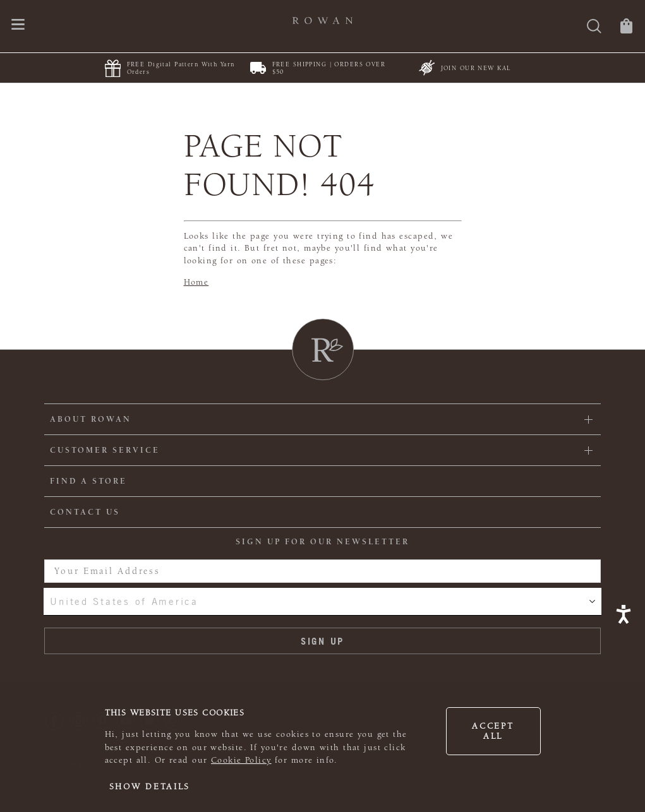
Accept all (493, 731)
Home (196, 282)
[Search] (594, 27)
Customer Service (105, 450)
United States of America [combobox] (124, 601)
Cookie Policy (241, 760)
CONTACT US (85, 512)
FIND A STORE (88, 481)
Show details (150, 787)
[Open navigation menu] (18, 26)
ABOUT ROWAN (91, 419)
